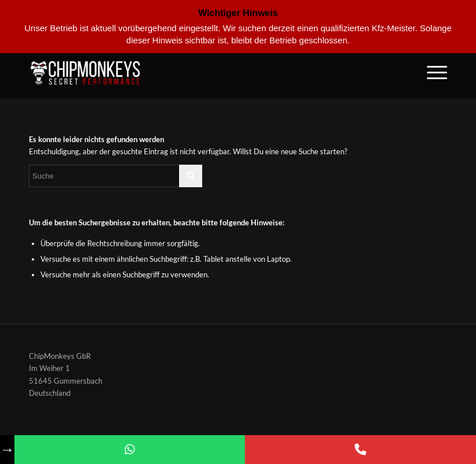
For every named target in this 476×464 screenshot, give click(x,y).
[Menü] (431, 72)
